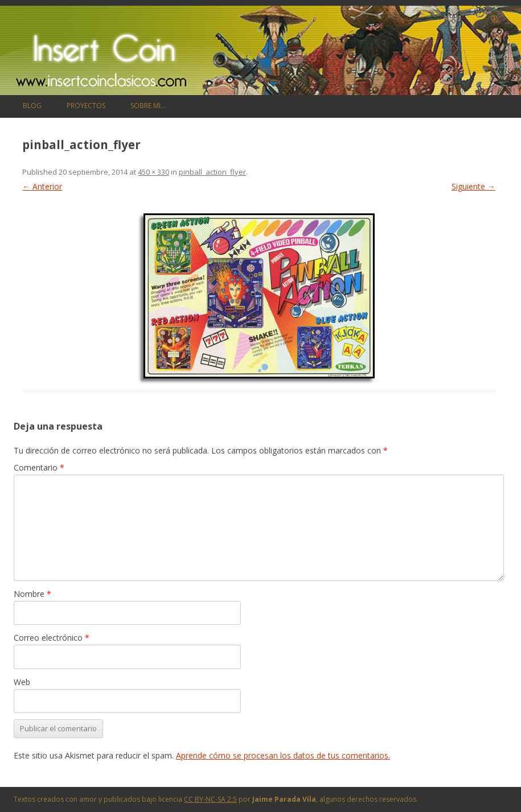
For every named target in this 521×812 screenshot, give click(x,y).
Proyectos (86, 106)
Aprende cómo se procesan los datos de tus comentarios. (283, 755)
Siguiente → (473, 186)
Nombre (32, 594)
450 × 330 (153, 172)
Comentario (39, 467)
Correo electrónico (52, 638)
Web (22, 682)
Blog (32, 106)
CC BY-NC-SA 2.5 (210, 799)
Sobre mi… (148, 106)
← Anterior (42, 186)
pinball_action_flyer (212, 172)
